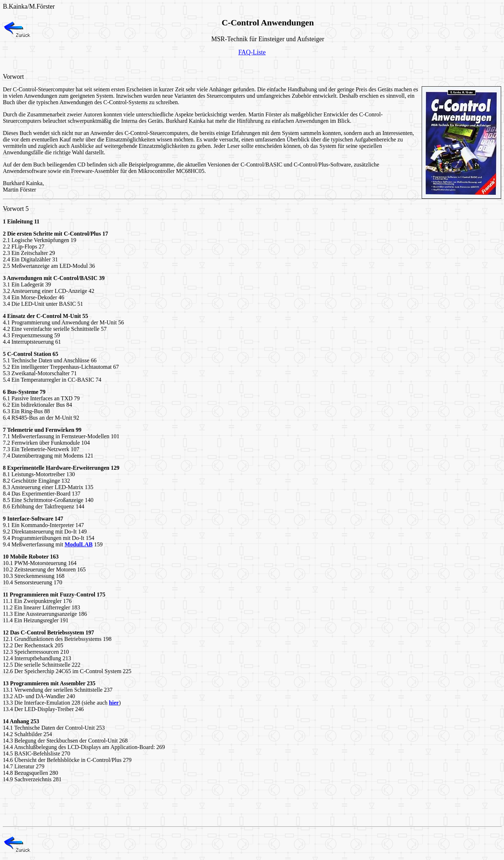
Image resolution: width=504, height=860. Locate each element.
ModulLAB (78, 544)
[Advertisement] (133, 65)
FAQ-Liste (252, 52)
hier (114, 703)
